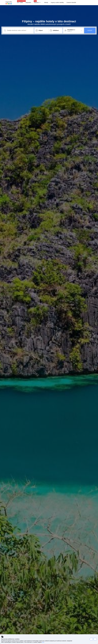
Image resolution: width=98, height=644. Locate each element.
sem (43, 642)
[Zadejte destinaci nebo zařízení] (20, 30)
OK (93, 639)
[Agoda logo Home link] (9, 3)
